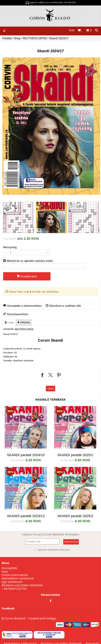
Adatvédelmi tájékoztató (59, 550)
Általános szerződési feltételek (22, 585)
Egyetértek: (54, 550)
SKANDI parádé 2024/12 (26, 516)
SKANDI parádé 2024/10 (26, 455)
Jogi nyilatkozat (12, 582)
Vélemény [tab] (24, 322)
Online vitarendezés (15, 575)
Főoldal (7, 38)
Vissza (51, 389)
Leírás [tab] (9, 323)
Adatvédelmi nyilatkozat (18, 578)
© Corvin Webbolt (14, 618)
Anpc (5, 571)
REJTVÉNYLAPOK (35, 38)
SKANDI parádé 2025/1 (75, 455)
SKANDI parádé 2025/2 (75, 516)
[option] (51, 126)
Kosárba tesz (27, 276)
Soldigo (51, 618)
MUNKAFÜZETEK (14, 589)
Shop (17, 38)
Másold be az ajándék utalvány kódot (28, 261)
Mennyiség (10, 247)
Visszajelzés (9, 568)
